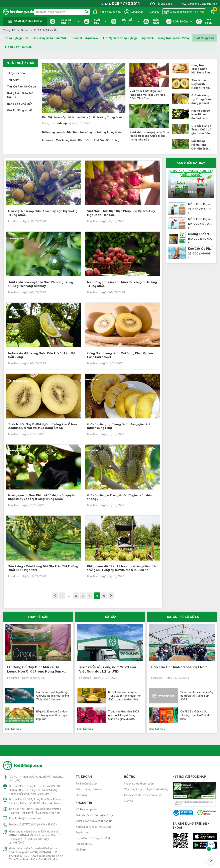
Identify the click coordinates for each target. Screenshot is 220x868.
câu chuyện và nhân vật (49, 38)
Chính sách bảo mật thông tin (94, 821)
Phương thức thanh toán (139, 784)
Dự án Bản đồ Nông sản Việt (93, 838)
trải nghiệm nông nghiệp (120, 38)
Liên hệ (128, 801)
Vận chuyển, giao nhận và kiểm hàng (146, 789)
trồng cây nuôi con (18, 47)
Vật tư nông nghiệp (21, 110)
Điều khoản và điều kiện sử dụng (95, 815)
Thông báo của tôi (107, 12)
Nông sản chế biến (20, 104)
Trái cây (13, 80)
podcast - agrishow (84, 38)
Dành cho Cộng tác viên (200, 3)
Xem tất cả (14, 729)
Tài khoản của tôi (87, 784)
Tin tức (25, 30)
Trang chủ (9, 30)
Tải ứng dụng (161, 3)
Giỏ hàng (81, 795)
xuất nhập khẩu (204, 38)
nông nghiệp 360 (16, 38)
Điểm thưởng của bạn (89, 789)
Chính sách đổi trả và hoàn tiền (143, 795)
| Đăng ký (153, 12)
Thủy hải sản (16, 73)
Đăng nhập (134, 12)
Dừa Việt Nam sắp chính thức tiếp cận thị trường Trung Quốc (82, 117)
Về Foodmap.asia (87, 809)
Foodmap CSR (85, 844)
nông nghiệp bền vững (174, 38)
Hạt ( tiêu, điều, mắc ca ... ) (21, 95)
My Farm (81, 850)
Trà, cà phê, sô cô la (22, 86)
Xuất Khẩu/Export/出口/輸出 (94, 827)
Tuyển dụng (83, 832)
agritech (148, 38)
